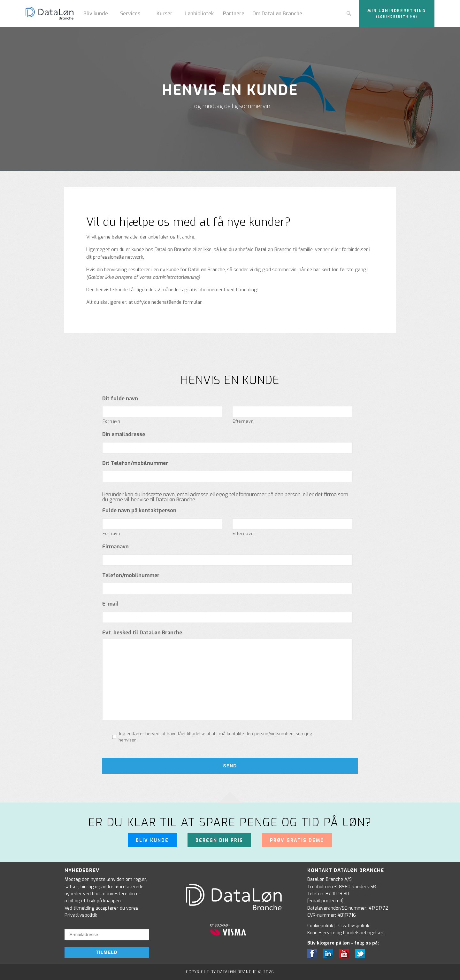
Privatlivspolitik (81, 915)
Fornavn (111, 421)
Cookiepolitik (320, 926)
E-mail (110, 604)
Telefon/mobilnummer (131, 576)
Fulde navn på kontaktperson (139, 511)
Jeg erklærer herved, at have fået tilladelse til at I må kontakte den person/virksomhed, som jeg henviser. (215, 737)
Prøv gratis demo (297, 840)
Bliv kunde (96, 14)
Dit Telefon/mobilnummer (135, 463)
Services (130, 14)
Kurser (165, 14)
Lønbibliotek (199, 14)
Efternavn (243, 421)
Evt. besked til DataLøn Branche (142, 633)
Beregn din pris (219, 840)
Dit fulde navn (120, 399)
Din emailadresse (124, 435)
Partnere (234, 14)
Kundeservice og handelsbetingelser (345, 933)
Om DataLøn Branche (277, 14)
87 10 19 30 (337, 894)
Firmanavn (115, 547)
